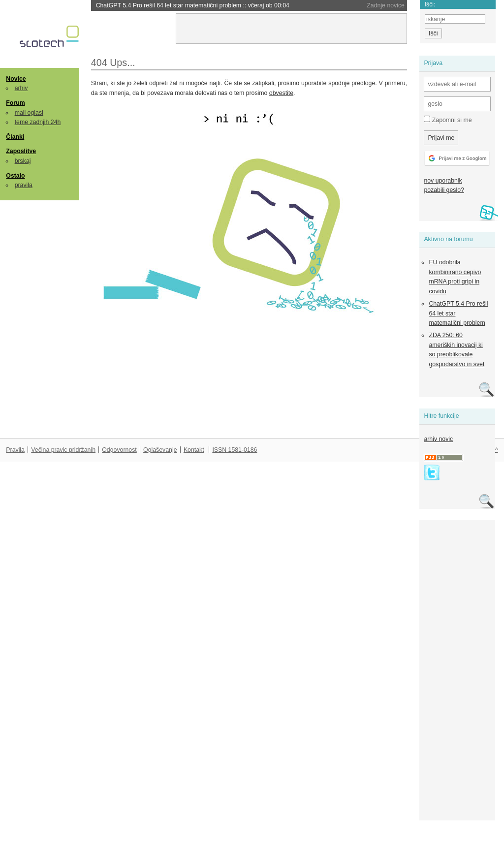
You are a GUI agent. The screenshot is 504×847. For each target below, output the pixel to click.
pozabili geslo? (444, 190)
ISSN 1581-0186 (235, 450)
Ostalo (15, 176)
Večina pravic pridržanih (63, 450)
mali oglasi (29, 113)
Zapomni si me (448, 120)
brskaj (23, 161)
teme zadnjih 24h (38, 122)
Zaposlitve (21, 151)
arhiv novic (438, 439)
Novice (16, 79)
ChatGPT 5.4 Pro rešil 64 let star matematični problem (193, 5)
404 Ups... (113, 63)
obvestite (281, 93)
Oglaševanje (160, 450)
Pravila (15, 450)
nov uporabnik (443, 181)
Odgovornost (119, 450)
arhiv (21, 88)
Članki (15, 137)
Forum (15, 103)
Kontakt (194, 450)
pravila (24, 185)
